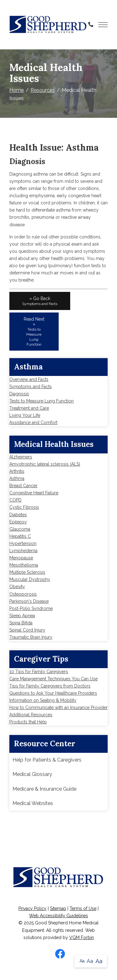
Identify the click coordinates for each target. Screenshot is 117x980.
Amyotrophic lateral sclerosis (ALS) (45, 464)
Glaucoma (20, 529)
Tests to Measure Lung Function (41, 401)
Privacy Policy (32, 908)
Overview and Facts (29, 379)
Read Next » (34, 332)
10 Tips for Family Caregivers (39, 672)
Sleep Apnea (22, 616)
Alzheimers (21, 457)
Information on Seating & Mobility (43, 700)
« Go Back (40, 301)
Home (17, 90)
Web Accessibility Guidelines (58, 916)
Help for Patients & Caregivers (47, 760)
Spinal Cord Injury (27, 630)
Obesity (17, 587)
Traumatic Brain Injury (31, 637)
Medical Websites (33, 803)
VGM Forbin (82, 937)
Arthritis (17, 471)
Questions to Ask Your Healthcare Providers (53, 693)
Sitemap (58, 908)
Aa (82, 961)
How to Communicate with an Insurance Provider (58, 707)
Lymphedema (23, 551)
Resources (43, 90)
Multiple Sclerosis (27, 572)
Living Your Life (25, 415)
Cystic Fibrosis (24, 507)
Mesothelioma (24, 565)
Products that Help (28, 722)
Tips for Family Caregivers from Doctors (50, 686)
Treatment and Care (29, 408)
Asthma (17, 478)
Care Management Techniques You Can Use (54, 679)
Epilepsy (18, 522)
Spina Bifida (21, 623)
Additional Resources (31, 715)
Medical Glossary (32, 774)
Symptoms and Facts (31, 387)
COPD (15, 500)
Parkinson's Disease (29, 601)
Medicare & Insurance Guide (44, 789)
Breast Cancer (23, 486)
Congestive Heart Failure (34, 493)
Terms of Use (83, 908)
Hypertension (23, 543)
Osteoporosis (23, 594)
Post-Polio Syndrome (31, 608)
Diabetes (18, 515)
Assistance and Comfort (33, 422)
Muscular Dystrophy (30, 579)
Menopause (21, 558)
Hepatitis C (20, 536)
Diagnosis (19, 394)
